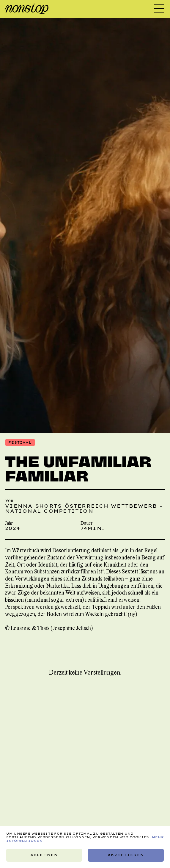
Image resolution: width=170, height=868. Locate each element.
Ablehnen (44, 855)
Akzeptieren (126, 855)
